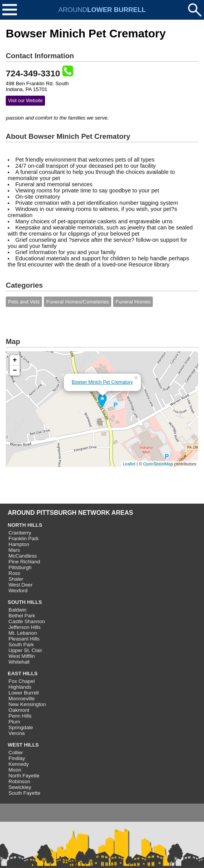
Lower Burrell (24, 693)
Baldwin (18, 610)
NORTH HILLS (25, 525)
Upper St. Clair (25, 650)
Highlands (20, 687)
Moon (15, 770)
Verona (17, 733)
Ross (14, 573)
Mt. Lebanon (23, 633)
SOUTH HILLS (25, 602)
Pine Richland (24, 562)
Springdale (21, 727)
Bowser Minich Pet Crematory (102, 382)
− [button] (15, 371)
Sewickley (20, 787)
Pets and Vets (24, 302)
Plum (14, 722)
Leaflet (129, 464)
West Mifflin (22, 656)
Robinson (19, 781)
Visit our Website (25, 101)
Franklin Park (24, 538)
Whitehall (19, 662)
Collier (16, 753)
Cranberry (20, 533)
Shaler (16, 579)
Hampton (19, 544)
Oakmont (19, 710)
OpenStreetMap (158, 464)
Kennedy (19, 764)
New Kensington (27, 704)
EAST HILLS (23, 673)
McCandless (23, 556)
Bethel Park (22, 616)
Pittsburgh (20, 567)
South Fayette (24, 793)
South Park (21, 645)
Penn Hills (20, 716)
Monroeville (22, 699)
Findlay (17, 758)
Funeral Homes (133, 302)
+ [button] (15, 360)
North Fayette (24, 776)
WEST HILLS (23, 745)
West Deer (21, 585)
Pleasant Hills (24, 639)
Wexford (18, 591)
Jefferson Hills (24, 627)
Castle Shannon (27, 621)
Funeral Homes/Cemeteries (78, 302)
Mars (14, 550)
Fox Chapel (22, 681)
